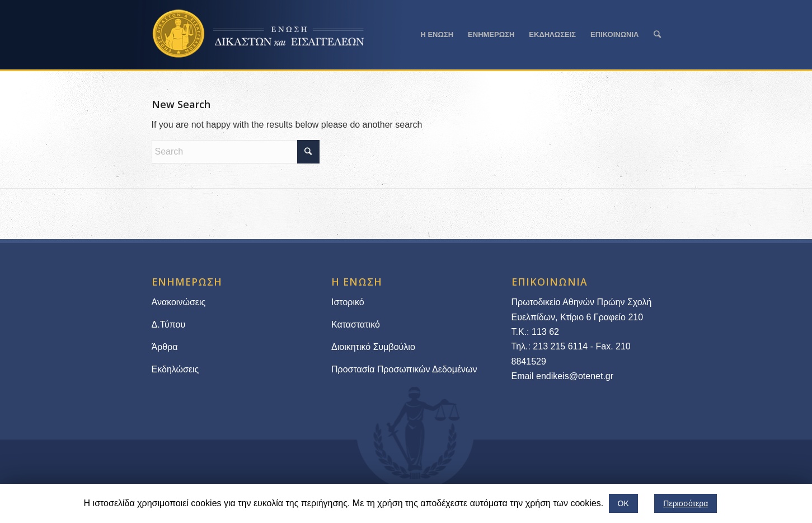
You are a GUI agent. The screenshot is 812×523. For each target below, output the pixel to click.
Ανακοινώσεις (179, 302)
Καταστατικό (357, 324)
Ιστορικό (348, 302)
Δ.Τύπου (169, 324)
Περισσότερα (686, 503)
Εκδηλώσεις (175, 369)
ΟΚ (623, 503)
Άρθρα (165, 347)
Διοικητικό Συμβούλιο (373, 347)
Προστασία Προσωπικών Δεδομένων (404, 369)
